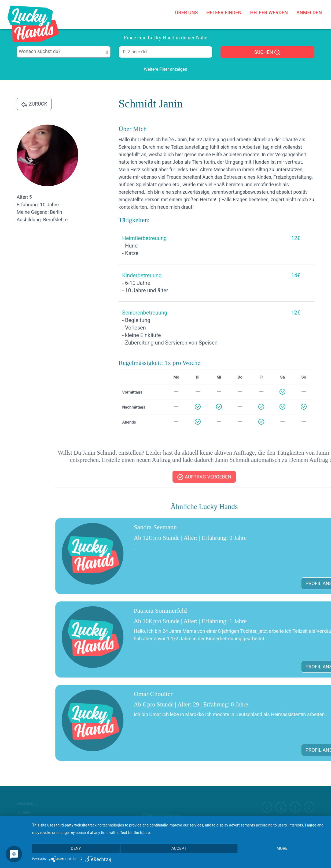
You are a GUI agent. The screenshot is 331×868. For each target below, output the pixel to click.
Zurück (34, 104)
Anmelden (309, 12)
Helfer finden (224, 12)
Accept (179, 848)
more (282, 848)
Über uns (187, 12)
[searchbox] (64, 51)
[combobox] (64, 52)
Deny (76, 848)
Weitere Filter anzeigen (165, 69)
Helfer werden (269, 12)
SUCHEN (267, 53)
